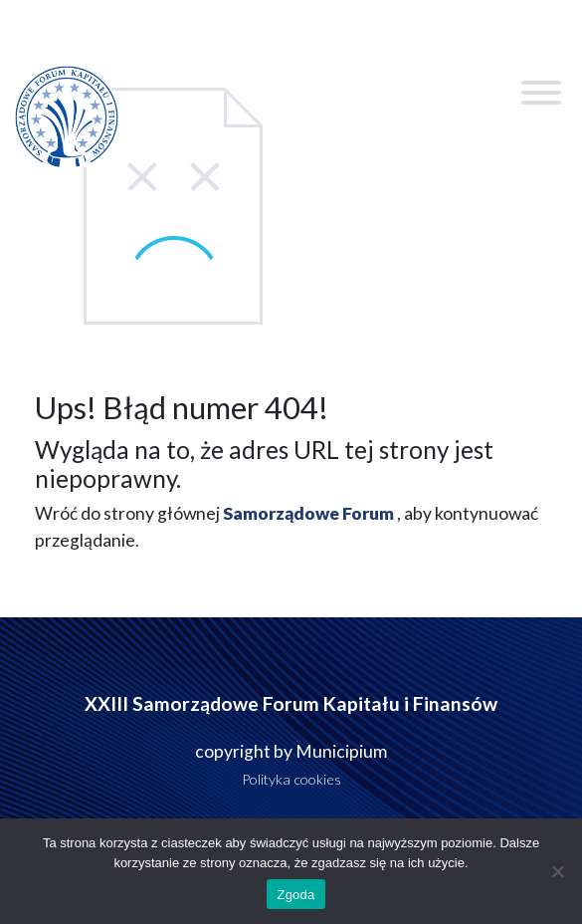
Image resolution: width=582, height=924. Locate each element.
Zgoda (295, 895)
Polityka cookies (291, 779)
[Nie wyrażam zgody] (557, 871)
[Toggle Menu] (541, 93)
